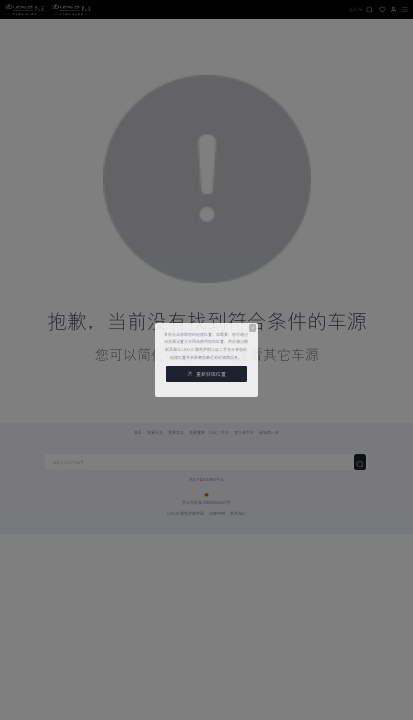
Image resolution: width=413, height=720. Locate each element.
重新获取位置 (206, 374)
